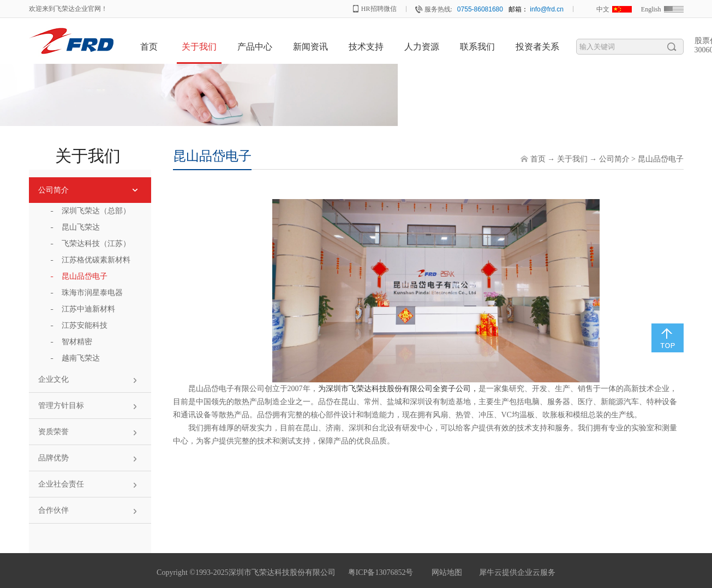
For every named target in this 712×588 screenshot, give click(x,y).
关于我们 (572, 159)
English (651, 9)
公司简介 (614, 159)
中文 (603, 9)
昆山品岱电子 (661, 159)
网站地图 (445, 572)
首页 (149, 47)
